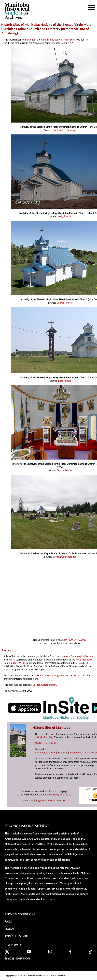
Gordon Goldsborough (65, 130)
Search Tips (27, 800)
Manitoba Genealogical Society (76, 656)
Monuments (76, 753)
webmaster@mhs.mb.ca (58, 795)
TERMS (62, 975)
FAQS (8, 921)
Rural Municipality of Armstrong (58, 40)
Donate (10, 929)
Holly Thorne (64, 216)
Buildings (62, 753)
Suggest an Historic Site (48, 800)
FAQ (65, 800)
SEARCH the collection (47, 743)
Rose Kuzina (64, 381)
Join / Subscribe (17, 936)
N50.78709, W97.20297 (75, 640)
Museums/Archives (45, 753)
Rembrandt (70, 29)
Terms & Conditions (20, 914)
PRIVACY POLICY (50, 975)
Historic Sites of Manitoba (20, 25)
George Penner (64, 303)
